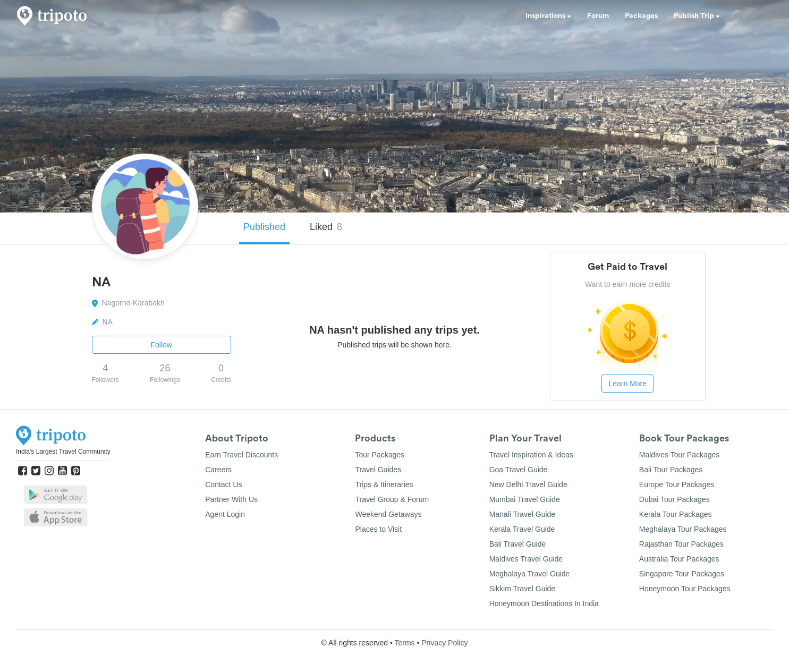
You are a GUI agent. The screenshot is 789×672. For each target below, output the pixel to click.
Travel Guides (378, 470)
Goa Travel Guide (519, 470)
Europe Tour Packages (677, 484)
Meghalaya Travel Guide (530, 574)
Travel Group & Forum (392, 499)
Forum (598, 16)
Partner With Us (231, 499)
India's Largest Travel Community (63, 452)
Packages (641, 16)
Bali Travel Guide (518, 544)
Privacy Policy (444, 643)
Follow (162, 345)
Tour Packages (380, 455)
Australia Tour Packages (679, 559)
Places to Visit (378, 529)
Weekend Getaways (388, 514)
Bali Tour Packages (671, 470)
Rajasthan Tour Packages (681, 544)
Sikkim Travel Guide (522, 589)
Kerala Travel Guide (522, 529)
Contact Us (223, 484)
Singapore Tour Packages (682, 574)
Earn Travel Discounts (241, 455)
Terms (404, 643)
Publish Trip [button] (697, 16)
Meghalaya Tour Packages (683, 529)
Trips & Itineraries (384, 484)
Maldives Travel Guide (526, 559)
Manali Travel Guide (523, 514)
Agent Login (225, 514)
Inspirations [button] (548, 16)
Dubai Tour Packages (675, 499)
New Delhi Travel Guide (528, 484)
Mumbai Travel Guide (525, 499)
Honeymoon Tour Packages (685, 589)
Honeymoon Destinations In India (544, 603)
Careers (218, 470)
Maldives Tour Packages (679, 455)
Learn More (627, 384)
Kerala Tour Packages (676, 514)
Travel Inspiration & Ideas (531, 455)
